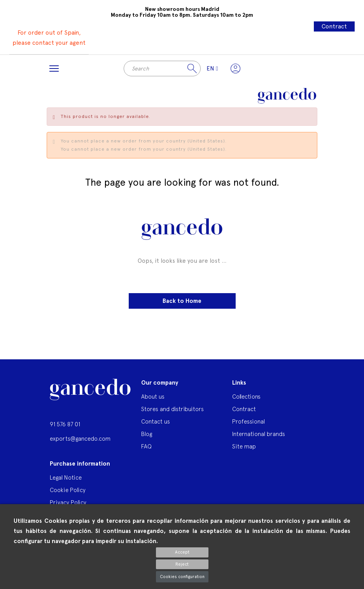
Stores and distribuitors (172, 409)
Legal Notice (66, 477)
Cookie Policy (68, 490)
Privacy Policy (68, 502)
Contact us (156, 421)
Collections (246, 396)
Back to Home (182, 301)
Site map (244, 446)
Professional (248, 421)
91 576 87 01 (65, 424)
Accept (182, 552)
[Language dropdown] (212, 69)
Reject (182, 564)
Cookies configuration (182, 577)
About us (153, 396)
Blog (147, 434)
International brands (259, 434)
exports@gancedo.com (80, 439)
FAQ (146, 446)
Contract (334, 26)
